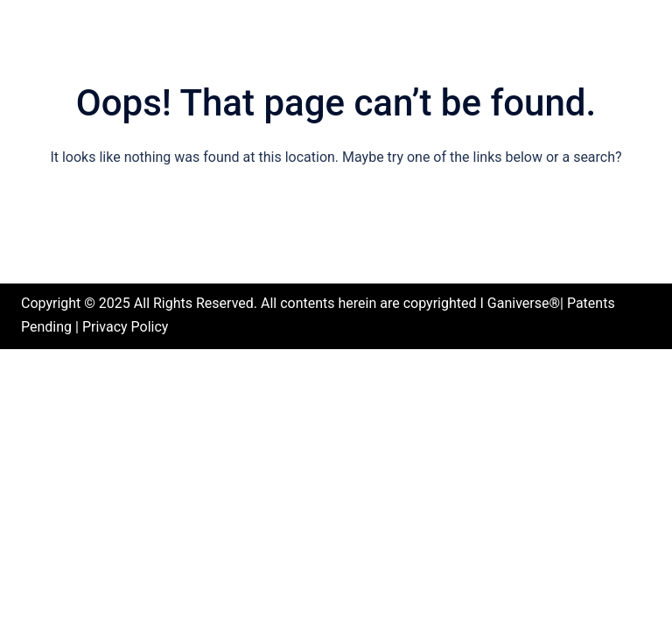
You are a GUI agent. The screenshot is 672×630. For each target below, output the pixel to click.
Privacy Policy (126, 327)
